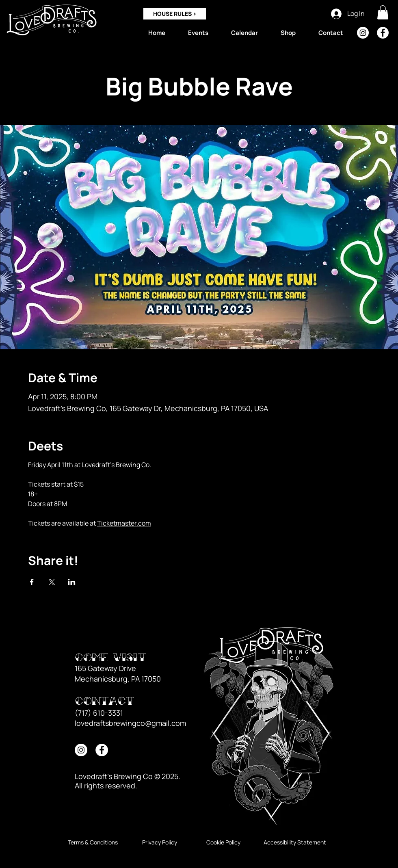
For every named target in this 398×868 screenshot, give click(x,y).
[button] (383, 12)
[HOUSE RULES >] (175, 14)
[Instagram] (363, 33)
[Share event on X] (52, 582)
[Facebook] (383, 33)
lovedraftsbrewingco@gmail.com (130, 723)
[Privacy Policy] (159, 842)
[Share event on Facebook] (32, 582)
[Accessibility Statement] (295, 842)
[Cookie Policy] (223, 842)
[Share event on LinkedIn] (72, 582)
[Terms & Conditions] (93, 842)
